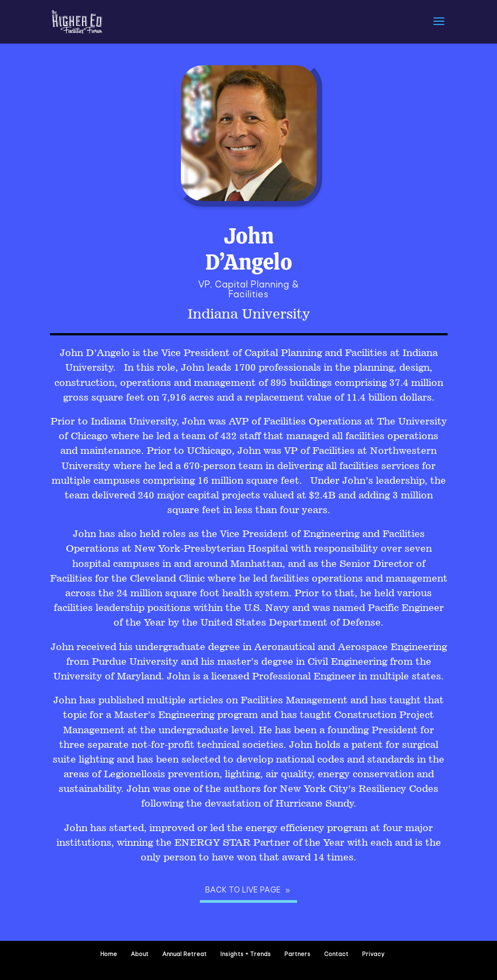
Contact (336, 955)
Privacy (373, 955)
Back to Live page (243, 891)
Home (109, 955)
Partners (298, 955)
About (140, 955)
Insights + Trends (246, 955)
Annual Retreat (185, 955)
